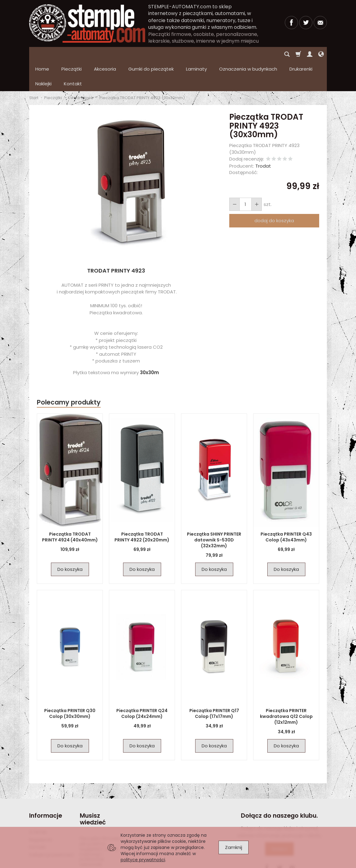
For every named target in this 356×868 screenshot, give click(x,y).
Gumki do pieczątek (151, 54)
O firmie (38, 803)
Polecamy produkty (69, 373)
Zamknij (234, 847)
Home (42, 54)
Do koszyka (70, 540)
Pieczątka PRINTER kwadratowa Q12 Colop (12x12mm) (286, 687)
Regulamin (41, 810)
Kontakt (38, 818)
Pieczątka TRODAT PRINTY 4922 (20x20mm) (142, 508)
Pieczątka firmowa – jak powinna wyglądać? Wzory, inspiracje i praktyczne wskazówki (102, 822)
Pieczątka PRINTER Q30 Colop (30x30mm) (70, 684)
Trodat (263, 136)
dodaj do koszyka (274, 191)
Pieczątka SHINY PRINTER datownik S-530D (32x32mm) (214, 510)
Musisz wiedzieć (93, 790)
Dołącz (279, 819)
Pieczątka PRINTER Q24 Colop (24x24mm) (142, 684)
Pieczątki (72, 54)
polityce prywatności (143, 860)
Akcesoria (105, 54)
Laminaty (196, 54)
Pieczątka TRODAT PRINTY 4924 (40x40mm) (70, 508)
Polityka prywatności (51, 825)
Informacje (46, 786)
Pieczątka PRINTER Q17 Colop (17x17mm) (214, 684)
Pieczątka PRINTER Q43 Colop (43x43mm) (286, 508)
